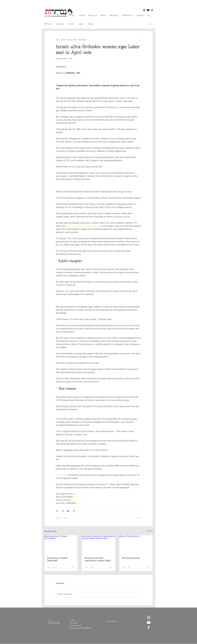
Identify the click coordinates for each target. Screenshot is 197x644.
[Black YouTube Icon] (148, 10)
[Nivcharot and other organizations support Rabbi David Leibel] (98, 545)
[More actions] (140, 40)
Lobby (90, 24)
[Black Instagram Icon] (144, 10)
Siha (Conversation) (131, 558)
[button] (150, 24)
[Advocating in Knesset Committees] (61, 545)
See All (150, 531)
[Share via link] (74, 511)
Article (71, 24)
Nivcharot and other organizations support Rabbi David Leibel (98, 559)
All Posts (48, 24)
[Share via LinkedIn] (68, 511)
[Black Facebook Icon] (152, 10)
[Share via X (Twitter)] (63, 511)
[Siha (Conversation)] (136, 545)
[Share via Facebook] (57, 511)
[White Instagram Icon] (149, 618)
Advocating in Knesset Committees (57, 559)
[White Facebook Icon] (149, 627)
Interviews (60, 24)
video (81, 24)
